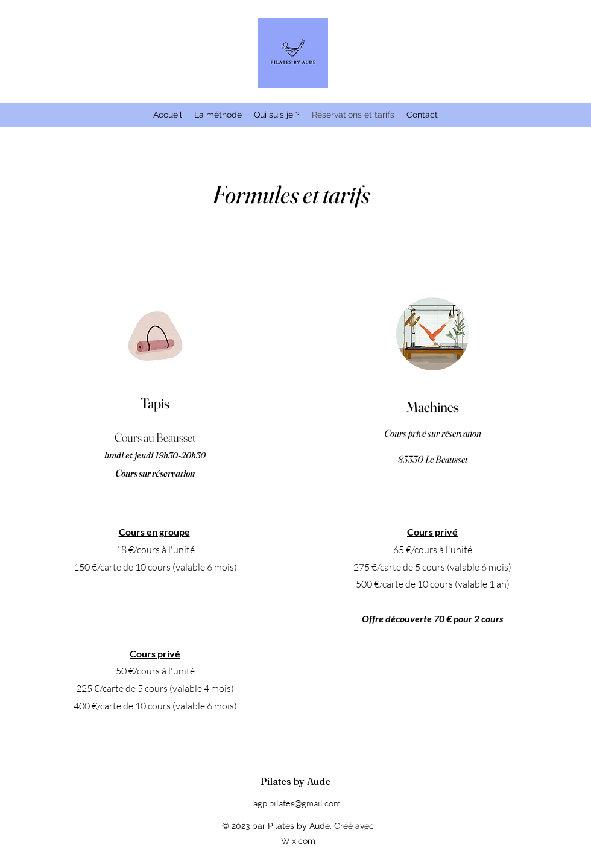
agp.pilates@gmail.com (297, 803)
